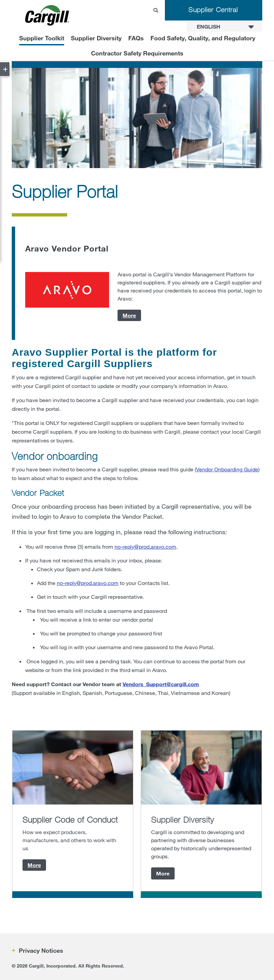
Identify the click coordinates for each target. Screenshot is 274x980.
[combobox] (224, 27)
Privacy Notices (40, 950)
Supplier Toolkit (42, 38)
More (129, 315)
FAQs (136, 38)
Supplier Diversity (96, 38)
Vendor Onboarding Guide (227, 469)
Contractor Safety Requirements (137, 53)
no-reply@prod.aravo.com (145, 546)
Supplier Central (213, 10)
